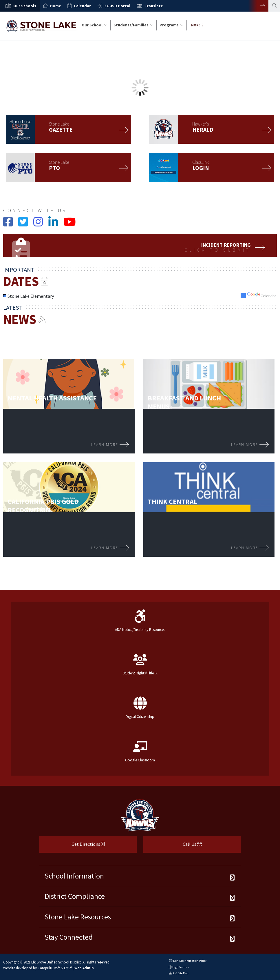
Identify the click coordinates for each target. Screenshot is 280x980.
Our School (95, 25)
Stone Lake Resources (78, 917)
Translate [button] (154, 6)
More (197, 25)
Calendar (82, 6)
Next (258, 6)
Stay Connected (69, 937)
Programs (172, 25)
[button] (25, 6)
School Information (74, 876)
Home (56, 6)
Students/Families (133, 25)
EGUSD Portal (117, 6)
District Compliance (75, 896)
